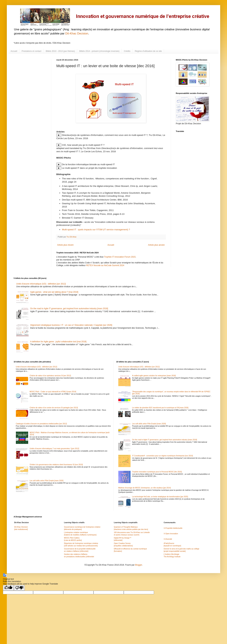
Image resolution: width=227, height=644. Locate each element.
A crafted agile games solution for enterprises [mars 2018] (154, 376)
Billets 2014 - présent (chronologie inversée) (99, 51)
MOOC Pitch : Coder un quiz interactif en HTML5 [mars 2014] (53, 392)
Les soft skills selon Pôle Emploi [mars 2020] (47, 481)
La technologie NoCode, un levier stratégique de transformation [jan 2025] (160, 497)
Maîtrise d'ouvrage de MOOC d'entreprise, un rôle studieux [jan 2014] (144, 488)
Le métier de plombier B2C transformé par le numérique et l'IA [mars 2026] (160, 408)
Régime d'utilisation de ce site (148, 51)
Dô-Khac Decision (77, 33)
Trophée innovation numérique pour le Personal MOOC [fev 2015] (157, 472)
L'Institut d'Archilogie (171, 554)
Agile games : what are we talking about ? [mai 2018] (54, 292)
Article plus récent (65, 245)
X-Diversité (168, 539)
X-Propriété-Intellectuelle (173, 528)
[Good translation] (8, 588)
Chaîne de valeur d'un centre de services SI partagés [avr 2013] (54, 408)
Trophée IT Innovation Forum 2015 (120, 257)
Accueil (14, 51)
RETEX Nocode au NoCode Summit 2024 (105, 265)
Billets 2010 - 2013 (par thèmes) (60, 51)
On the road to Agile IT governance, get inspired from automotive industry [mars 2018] (69, 309)
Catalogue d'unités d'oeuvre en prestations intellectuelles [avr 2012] (41, 424)
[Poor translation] (19, 588)
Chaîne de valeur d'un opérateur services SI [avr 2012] (50, 376)
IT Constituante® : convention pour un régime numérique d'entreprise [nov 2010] (162, 456)
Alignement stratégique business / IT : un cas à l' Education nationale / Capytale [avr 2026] (71, 325)
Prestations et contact (31, 51)
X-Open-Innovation (171, 534)
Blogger (139, 565)
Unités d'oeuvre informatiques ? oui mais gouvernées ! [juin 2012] (54, 449)
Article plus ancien (156, 245)
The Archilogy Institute (172, 557)
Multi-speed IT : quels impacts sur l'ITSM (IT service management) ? (96, 230)
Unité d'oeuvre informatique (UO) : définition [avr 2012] (41, 284)
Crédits (127, 51)
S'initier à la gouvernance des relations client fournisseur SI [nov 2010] (56, 465)
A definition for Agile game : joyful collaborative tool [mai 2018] (58, 342)
